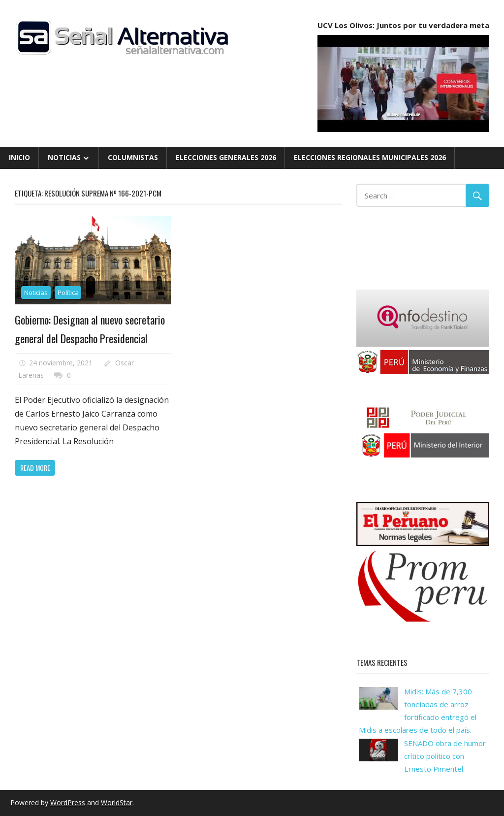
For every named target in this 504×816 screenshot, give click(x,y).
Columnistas (133, 157)
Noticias (64, 157)
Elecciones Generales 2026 (226, 157)
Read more (35, 468)
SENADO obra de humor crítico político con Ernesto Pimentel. (445, 756)
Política (68, 293)
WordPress (68, 802)
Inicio (19, 157)
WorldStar (117, 802)
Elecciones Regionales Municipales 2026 (370, 157)
